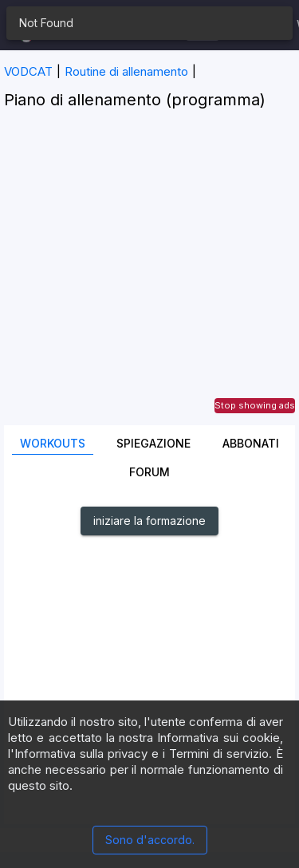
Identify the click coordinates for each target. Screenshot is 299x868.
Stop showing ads (255, 405)
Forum (149, 472)
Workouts (53, 443)
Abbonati (251, 443)
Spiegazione (153, 443)
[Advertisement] (149, 276)
